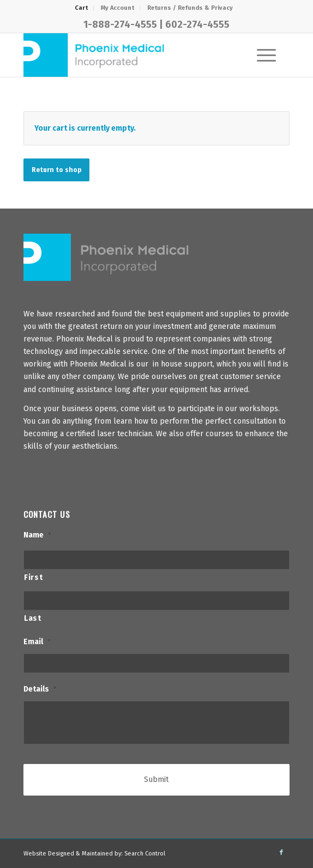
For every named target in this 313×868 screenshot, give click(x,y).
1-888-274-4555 (120, 25)
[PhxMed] (130, 55)
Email (37, 642)
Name (37, 535)
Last (33, 618)
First (33, 577)
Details (40, 689)
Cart (81, 8)
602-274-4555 (197, 25)
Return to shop (56, 170)
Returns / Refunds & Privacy (190, 8)
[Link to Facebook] (281, 853)
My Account (118, 8)
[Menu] (261, 55)
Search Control (145, 854)
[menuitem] (82, 8)
